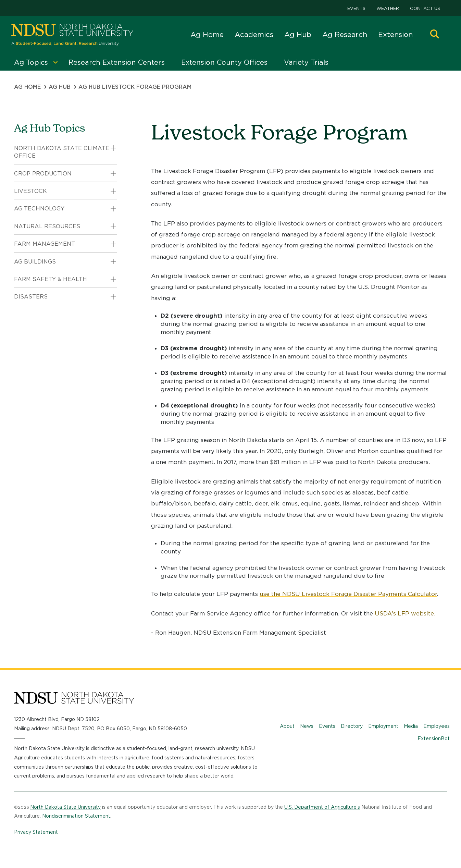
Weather (388, 8)
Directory (352, 726)
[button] (435, 35)
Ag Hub (298, 34)
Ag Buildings (35, 262)
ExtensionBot (434, 738)
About (287, 726)
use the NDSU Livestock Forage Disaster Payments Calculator (348, 594)
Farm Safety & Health (51, 279)
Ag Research (345, 34)
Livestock (30, 191)
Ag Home (207, 34)
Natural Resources (47, 226)
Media (411, 726)
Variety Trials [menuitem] (306, 62)
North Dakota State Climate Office (62, 152)
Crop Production (43, 174)
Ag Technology (39, 209)
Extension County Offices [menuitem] (224, 62)
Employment (383, 726)
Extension (395, 34)
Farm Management (45, 244)
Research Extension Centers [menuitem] (117, 62)
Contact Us (425, 8)
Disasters (31, 297)
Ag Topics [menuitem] (31, 62)
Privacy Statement (36, 832)
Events (356, 8)
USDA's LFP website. (405, 613)
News (307, 726)
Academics (254, 34)
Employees (437, 726)
